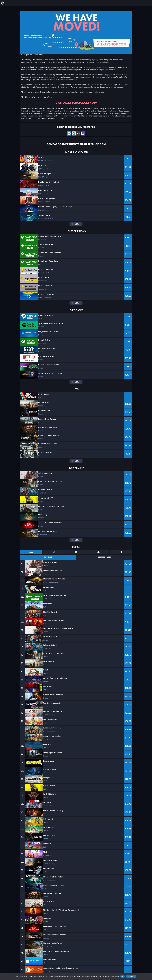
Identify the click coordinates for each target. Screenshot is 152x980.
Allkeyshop (108, 75)
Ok (123, 976)
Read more (131, 976)
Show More (76, 224)
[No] (149, 976)
